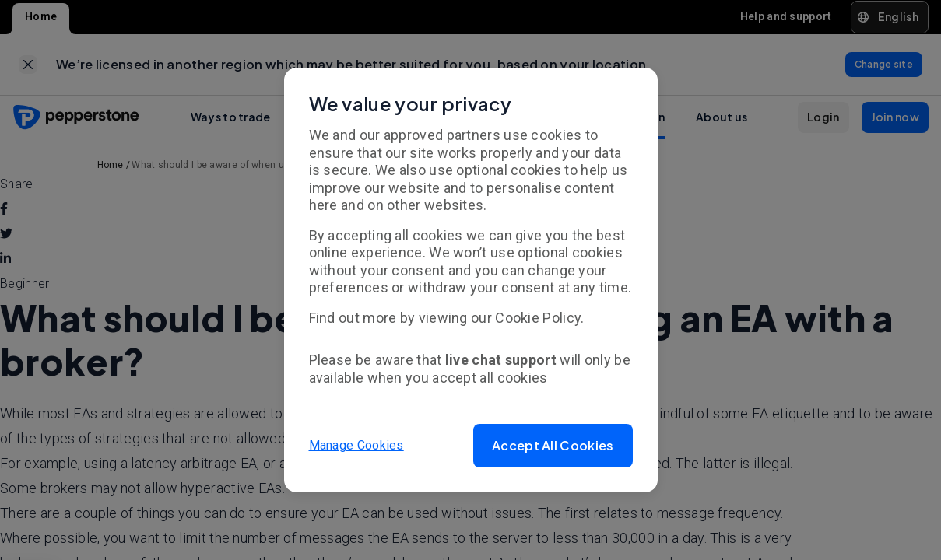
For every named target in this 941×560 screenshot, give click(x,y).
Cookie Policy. (539, 318)
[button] (553, 446)
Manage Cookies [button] (356, 445)
